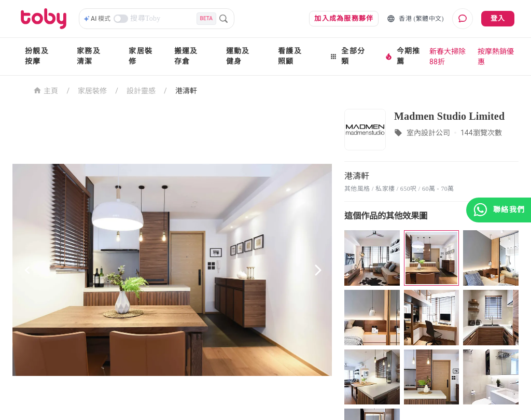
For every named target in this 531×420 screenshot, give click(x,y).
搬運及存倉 (186, 56)
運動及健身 (238, 56)
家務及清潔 (89, 56)
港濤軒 (186, 91)
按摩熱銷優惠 (496, 57)
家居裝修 (141, 56)
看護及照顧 (290, 56)
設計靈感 (141, 91)
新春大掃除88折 (448, 57)
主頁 (46, 90)
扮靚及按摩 (37, 56)
